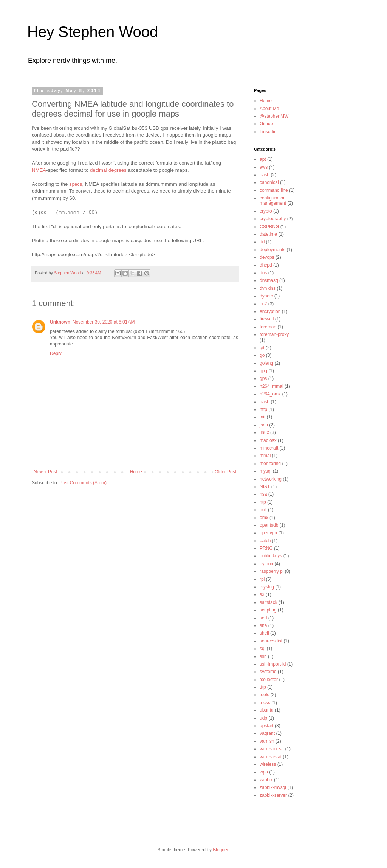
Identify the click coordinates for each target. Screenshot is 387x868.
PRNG (266, 548)
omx (264, 518)
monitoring (270, 464)
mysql (265, 471)
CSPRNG (269, 227)
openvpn (268, 533)
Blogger (221, 850)
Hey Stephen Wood (93, 32)
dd (262, 242)
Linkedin (268, 132)
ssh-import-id (273, 664)
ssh (263, 656)
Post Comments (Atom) (83, 483)
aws (264, 167)
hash (265, 402)
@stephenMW (274, 116)
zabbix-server (273, 795)
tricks (265, 703)
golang (266, 363)
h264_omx (270, 394)
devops (267, 257)
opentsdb (269, 525)
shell (264, 633)
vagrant (267, 733)
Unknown (60, 322)
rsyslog (267, 587)
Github (266, 124)
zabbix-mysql (273, 787)
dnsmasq (269, 280)
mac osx (268, 440)
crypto (266, 211)
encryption (270, 311)
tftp (263, 687)
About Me (269, 109)
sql (262, 649)
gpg (263, 371)
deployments (272, 250)
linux (264, 432)
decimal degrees (108, 170)
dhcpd (266, 265)
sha (263, 625)
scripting (268, 610)
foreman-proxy (274, 334)
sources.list (271, 641)
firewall (267, 319)
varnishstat (271, 757)
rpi (262, 579)
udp (263, 718)
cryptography (273, 219)
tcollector (269, 680)
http (263, 409)
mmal (265, 456)
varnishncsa (272, 749)
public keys (271, 556)
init (262, 417)
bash (265, 175)
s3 (262, 594)
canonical (269, 182)
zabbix (266, 780)
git (262, 348)
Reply (56, 353)
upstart (267, 726)
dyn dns (268, 288)
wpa (264, 772)
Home (136, 472)
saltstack (269, 602)
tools (264, 695)
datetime (268, 234)
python (266, 564)
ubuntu (267, 710)
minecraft (269, 448)
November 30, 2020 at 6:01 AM (104, 322)
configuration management (273, 201)
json (264, 425)
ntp (263, 502)
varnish (267, 741)
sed (263, 618)
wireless (268, 764)
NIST (265, 487)
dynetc (266, 296)
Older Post (225, 472)
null (263, 510)
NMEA (39, 170)
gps (263, 378)
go (262, 355)
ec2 (263, 304)
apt (263, 159)
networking (271, 479)
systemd (268, 672)
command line (274, 190)
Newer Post (45, 472)
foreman (268, 327)
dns (263, 273)
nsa (263, 494)
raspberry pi (272, 571)
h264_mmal (272, 386)
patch (265, 541)
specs (76, 184)
